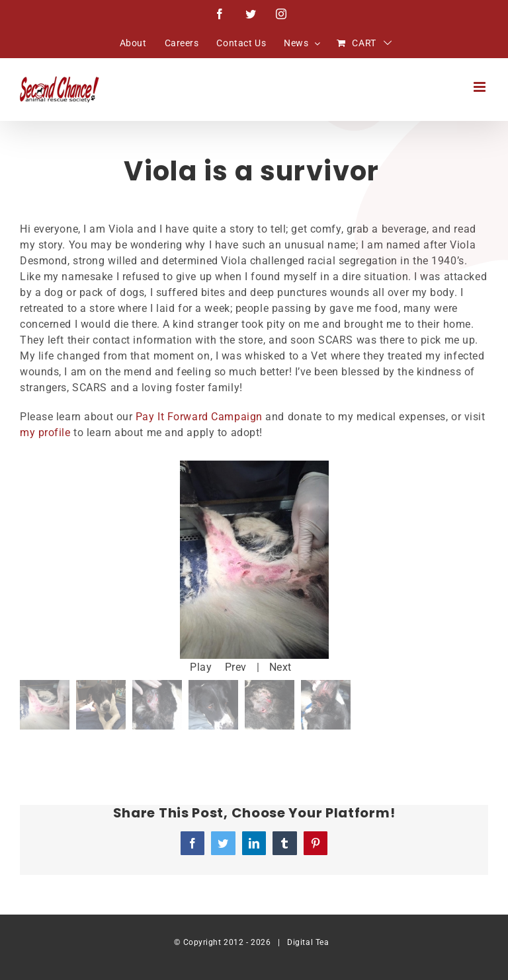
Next (280, 667)
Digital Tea (308, 942)
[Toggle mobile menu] (481, 87)
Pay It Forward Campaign (199, 417)
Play (201, 667)
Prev (236, 667)
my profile (45, 433)
